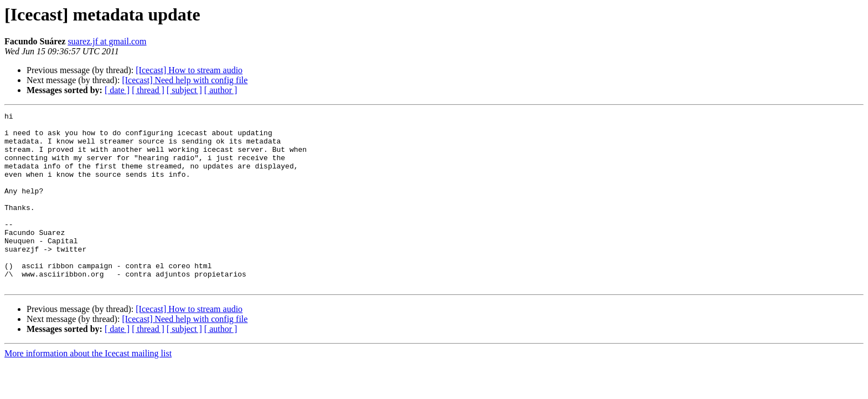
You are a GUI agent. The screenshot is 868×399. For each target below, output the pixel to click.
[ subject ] (184, 90)
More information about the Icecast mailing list (88, 388)
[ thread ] (148, 90)
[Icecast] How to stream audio (189, 70)
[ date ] (117, 90)
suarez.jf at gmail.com (107, 41)
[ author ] (221, 90)
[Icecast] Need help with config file (185, 80)
